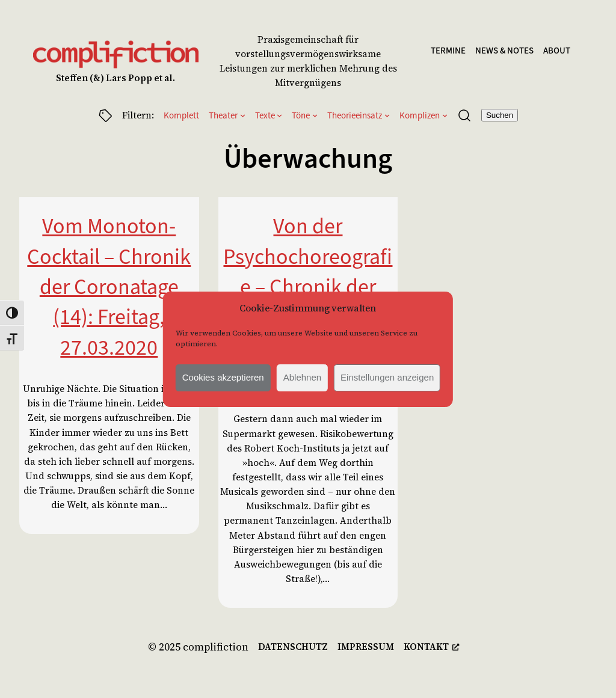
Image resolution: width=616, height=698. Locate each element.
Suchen (500, 115)
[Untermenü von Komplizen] (445, 115)
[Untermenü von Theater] (243, 115)
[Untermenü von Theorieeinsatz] (387, 115)
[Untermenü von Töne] (315, 115)
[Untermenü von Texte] (279, 115)
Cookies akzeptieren (223, 377)
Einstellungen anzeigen (387, 377)
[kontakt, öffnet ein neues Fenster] (431, 647)
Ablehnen (302, 377)
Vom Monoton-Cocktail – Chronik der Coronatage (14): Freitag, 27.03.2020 (109, 287)
